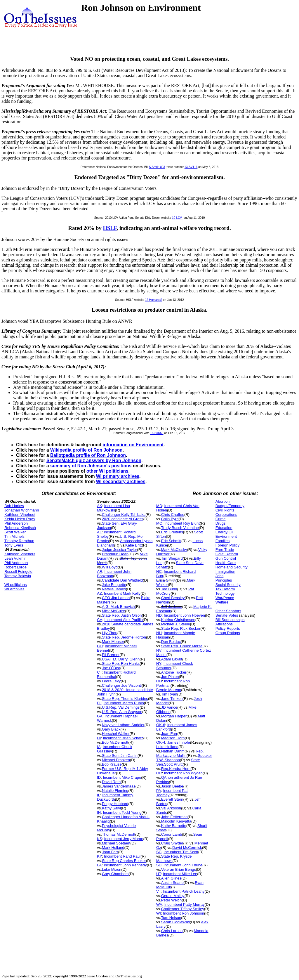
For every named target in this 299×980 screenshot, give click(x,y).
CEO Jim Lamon (116, 598)
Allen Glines (171, 878)
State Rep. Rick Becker (181, 628)
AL (99, 532)
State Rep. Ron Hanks (121, 664)
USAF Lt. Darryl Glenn (121, 659)
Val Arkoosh (171, 808)
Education (224, 528)
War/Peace (225, 598)
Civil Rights (225, 510)
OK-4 (161, 742)
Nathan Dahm (173, 751)
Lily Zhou (110, 633)
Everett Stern (172, 799)
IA (99, 747)
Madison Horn (173, 738)
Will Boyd (110, 567)
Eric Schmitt (171, 541)
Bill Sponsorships (230, 620)
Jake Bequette (114, 585)
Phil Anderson (16, 523)
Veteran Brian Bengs (179, 869)
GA (100, 716)
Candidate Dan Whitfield (122, 580)
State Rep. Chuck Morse (182, 646)
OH (159, 681)
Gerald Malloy (173, 896)
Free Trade (225, 550)
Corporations (226, 515)
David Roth (111, 782)
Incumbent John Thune (183, 865)
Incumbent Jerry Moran (124, 839)
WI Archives (14, 589)
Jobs (219, 576)
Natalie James (114, 589)
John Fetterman (174, 817)
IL (99, 795)
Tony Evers (14, 545)
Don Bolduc (171, 642)
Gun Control (226, 558)
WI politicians (16, 585)
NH (159, 633)
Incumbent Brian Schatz (123, 738)
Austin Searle (172, 883)
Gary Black (111, 729)
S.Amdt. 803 (157, 167)
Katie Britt (133, 545)
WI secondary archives (121, 482)
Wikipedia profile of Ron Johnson (86, 450)
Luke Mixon (112, 869)
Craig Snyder (172, 843)
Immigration (225, 571)
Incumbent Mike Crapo (122, 777)
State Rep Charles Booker (124, 861)
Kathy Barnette (174, 826)
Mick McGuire (113, 611)
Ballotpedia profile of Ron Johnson (88, 455)
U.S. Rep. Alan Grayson (122, 712)
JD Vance (169, 707)
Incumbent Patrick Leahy (184, 891)
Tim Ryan (169, 694)
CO (100, 646)
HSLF (110, 228)
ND (159, 615)
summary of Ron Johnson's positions (91, 466)
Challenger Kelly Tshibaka (124, 515)
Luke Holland (167, 747)
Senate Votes (227, 615)
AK (99, 506)
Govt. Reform (227, 554)
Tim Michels (14, 536)
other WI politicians (107, 471)
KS (99, 839)
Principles (224, 580)
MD (159, 506)
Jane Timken (172, 699)
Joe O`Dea (111, 668)
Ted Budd (169, 589)
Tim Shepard (172, 558)
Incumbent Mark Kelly (122, 593)
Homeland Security (232, 567)
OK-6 (161, 725)
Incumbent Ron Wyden (183, 773)
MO (159, 523)
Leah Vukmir (15, 558)
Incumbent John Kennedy (125, 865)
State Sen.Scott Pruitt (178, 762)
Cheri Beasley (173, 598)
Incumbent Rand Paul (122, 856)
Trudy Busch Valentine (180, 528)
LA (99, 865)
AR (100, 571)
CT (99, 672)
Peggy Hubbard (115, 804)
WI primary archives (118, 476)
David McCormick (187, 848)
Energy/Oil (224, 532)
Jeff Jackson (172, 607)
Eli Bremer (111, 655)
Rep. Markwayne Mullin (180, 753)
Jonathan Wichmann (22, 510)
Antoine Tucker (174, 672)
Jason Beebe (172, 786)
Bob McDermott (115, 742)
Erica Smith (166, 580)
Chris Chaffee (173, 515)
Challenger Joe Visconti (122, 685)
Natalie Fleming (115, 791)
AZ (99, 593)
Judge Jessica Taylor (119, 550)
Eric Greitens (172, 532)
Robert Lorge (15, 567)
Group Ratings (228, 633)
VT (158, 891)
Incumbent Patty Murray (185, 904)
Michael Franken (116, 760)
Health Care (226, 563)
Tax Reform (225, 589)
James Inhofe (179, 742)
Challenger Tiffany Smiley (183, 909)
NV (159, 650)
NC (159, 571)
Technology (225, 593)
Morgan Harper (174, 716)
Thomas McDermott (119, 834)
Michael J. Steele (176, 624)
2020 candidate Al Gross (123, 519)
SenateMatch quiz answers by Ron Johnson (94, 460)
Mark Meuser (113, 642)
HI (99, 738)
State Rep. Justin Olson (122, 615)
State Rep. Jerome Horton (124, 637)
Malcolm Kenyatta (176, 821)
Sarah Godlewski (175, 922)
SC (159, 852)
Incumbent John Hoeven (184, 615)
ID (99, 777)
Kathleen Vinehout (20, 515)
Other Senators (228, 611)
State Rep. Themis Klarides (125, 699)
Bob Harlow (14, 506)
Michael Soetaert (116, 843)
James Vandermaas (119, 786)
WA (159, 904)
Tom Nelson (171, 918)
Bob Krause (112, 764)
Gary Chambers (115, 874)
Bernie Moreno (169, 690)
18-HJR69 (157, 433)
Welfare (222, 602)
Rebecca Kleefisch (20, 528)
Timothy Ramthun (19, 541)
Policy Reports (228, 628)
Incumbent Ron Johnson (184, 913)
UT (159, 874)
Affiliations (224, 624)
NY (159, 664)
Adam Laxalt (172, 659)
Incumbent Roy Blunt (182, 523)
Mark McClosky (174, 550)
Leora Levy (111, 681)
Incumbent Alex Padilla (124, 620)
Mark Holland (113, 848)
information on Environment (133, 445)
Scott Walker (15, 532)
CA (100, 620)
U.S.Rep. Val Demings (121, 707)
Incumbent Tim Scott (181, 852)
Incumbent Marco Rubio (124, 703)
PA (159, 791)
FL (99, 703)
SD (159, 865)
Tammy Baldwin (18, 576)
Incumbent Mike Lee (180, 874)
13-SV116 (191, 167)
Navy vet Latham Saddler (123, 725)
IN (99, 812)
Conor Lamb (172, 834)
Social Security (228, 585)
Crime (221, 519)
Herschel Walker (116, 734)
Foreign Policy (227, 545)
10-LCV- (177, 218)
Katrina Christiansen (178, 620)
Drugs (221, 523)
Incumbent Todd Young (122, 812)
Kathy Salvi (111, 808)
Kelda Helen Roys (20, 519)
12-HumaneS (153, 300)
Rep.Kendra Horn (176, 769)
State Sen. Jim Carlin (120, 756)
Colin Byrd (170, 519)
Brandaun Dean (115, 554)
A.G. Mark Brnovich (118, 607)
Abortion (222, 501)
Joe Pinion (170, 677)
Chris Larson (172, 931)
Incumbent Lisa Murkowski (113, 508)
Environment (226, 536)
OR (159, 773)
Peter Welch (172, 900)
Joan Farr (110, 852)
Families (222, 541)
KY (99, 856)
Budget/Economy (230, 506)
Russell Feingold (18, 571)
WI (159, 913)
